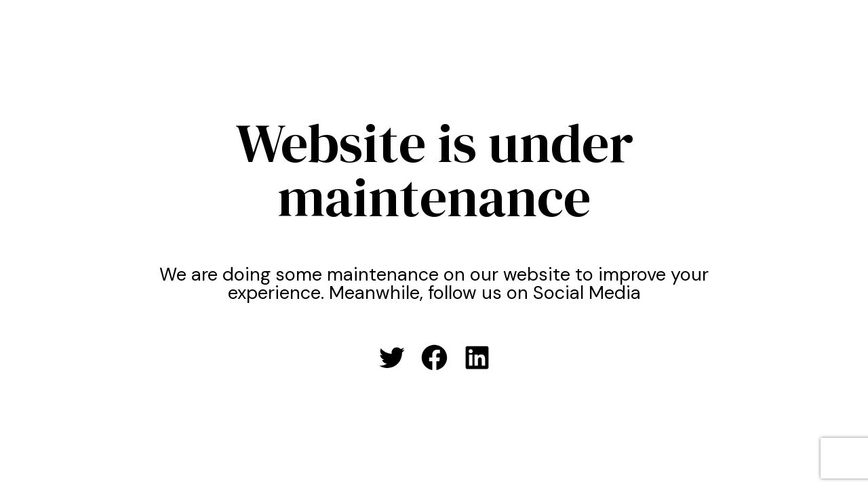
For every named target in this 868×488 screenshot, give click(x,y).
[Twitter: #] (392, 358)
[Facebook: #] (434, 358)
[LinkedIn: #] (477, 358)
